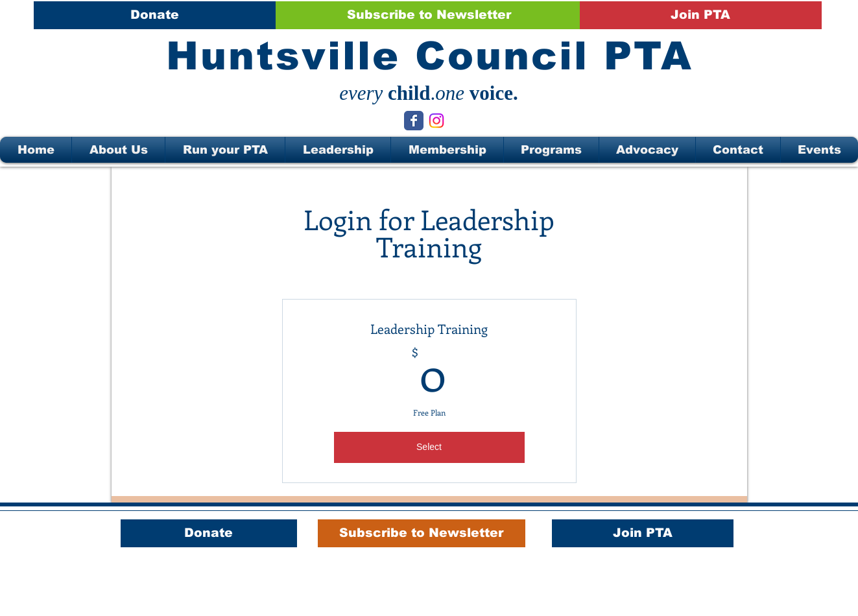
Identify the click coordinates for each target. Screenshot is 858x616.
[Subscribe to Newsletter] (429, 15)
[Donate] (155, 15)
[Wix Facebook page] (414, 121)
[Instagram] (436, 121)
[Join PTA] (701, 15)
